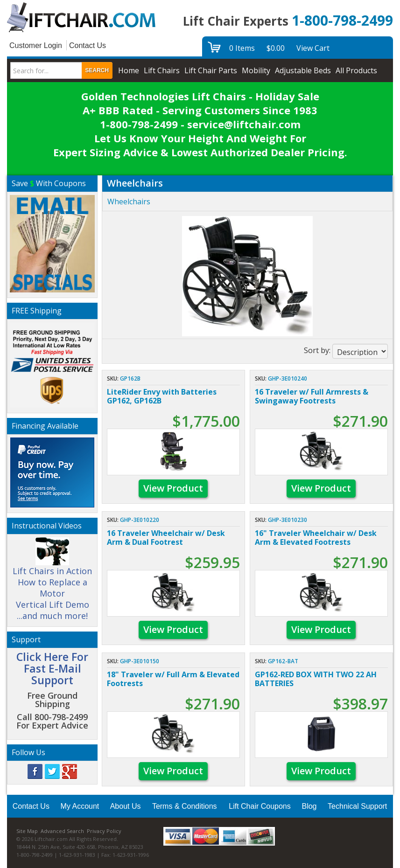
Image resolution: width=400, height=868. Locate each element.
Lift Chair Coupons (260, 806)
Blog (309, 806)
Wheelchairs (129, 201)
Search (97, 70)
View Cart (313, 48)
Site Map (27, 831)
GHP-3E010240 (288, 378)
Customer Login (36, 45)
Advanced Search (62, 831)
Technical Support (357, 806)
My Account (80, 806)
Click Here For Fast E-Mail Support (52, 669)
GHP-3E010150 (140, 661)
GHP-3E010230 (288, 520)
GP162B (130, 378)
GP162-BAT (283, 661)
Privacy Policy (104, 831)
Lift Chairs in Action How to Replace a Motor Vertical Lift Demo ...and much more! (52, 583)
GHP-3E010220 (140, 520)
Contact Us (88, 45)
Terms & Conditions (185, 806)
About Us (126, 806)
